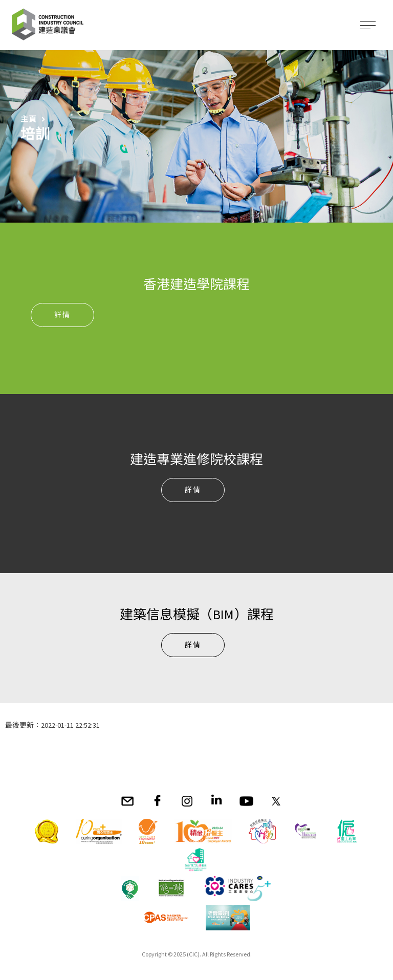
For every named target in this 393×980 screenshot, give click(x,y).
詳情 (62, 315)
